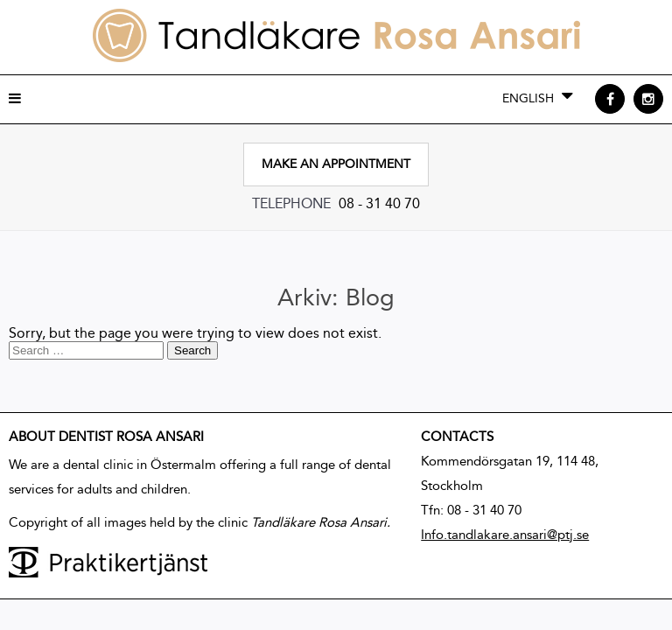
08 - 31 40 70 (379, 203)
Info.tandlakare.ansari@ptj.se (505, 535)
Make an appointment (336, 164)
